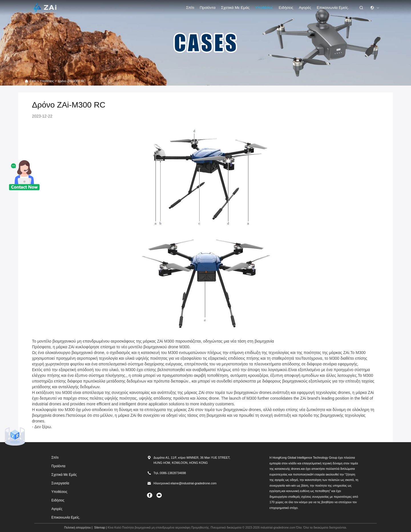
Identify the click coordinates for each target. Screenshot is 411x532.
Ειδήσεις (286, 8)
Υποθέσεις (264, 8)
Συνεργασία (60, 483)
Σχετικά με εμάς (235, 8)
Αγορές (305, 8)
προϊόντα (208, 8)
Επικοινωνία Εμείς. (333, 8)
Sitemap (100, 527)
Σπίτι (190, 8)
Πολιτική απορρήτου (78, 527)
